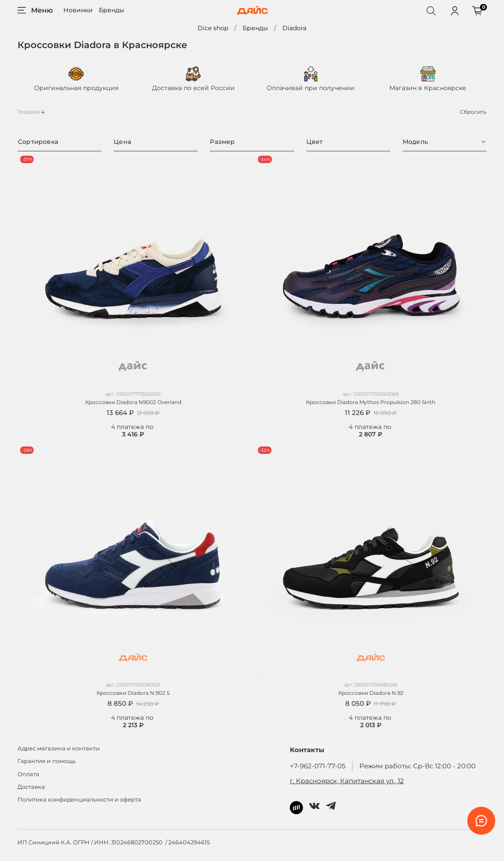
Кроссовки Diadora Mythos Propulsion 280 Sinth (371, 402)
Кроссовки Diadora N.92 (371, 693)
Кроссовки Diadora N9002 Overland (133, 402)
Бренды (111, 10)
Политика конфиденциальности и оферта (79, 800)
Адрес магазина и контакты (59, 748)
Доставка (31, 787)
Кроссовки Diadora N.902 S (133, 693)
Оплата (28, 774)
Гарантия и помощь (47, 761)
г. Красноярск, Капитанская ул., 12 (347, 781)
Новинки (78, 10)
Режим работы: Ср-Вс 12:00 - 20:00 (417, 766)
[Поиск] (431, 10)
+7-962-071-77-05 (318, 766)
